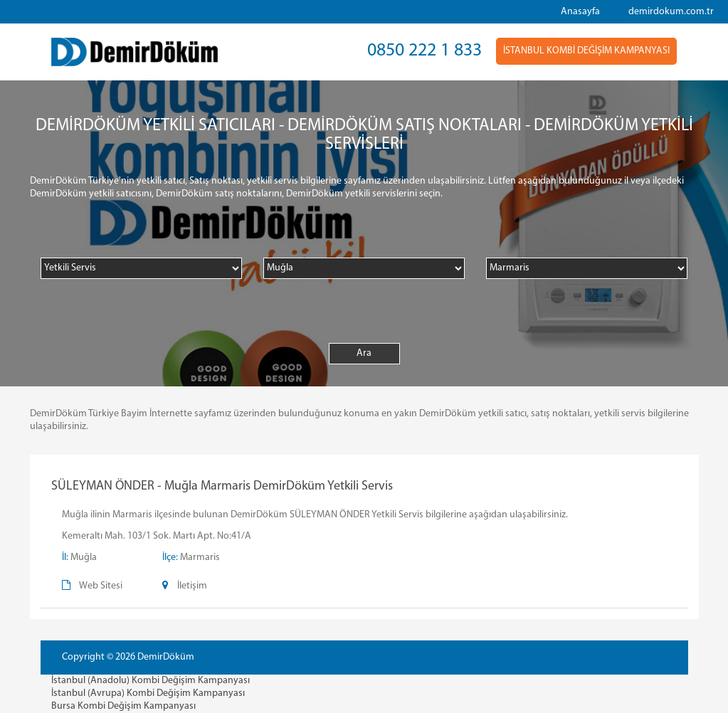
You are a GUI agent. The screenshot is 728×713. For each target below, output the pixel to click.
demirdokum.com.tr (671, 12)
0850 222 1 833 (424, 51)
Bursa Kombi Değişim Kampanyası (123, 706)
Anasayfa (580, 12)
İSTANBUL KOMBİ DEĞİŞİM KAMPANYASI (586, 51)
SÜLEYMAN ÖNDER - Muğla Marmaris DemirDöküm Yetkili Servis (222, 486)
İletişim (192, 586)
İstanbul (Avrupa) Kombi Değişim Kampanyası (148, 693)
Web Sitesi (101, 586)
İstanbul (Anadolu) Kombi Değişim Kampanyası (151, 681)
